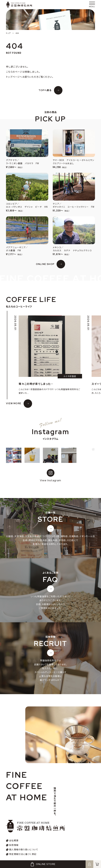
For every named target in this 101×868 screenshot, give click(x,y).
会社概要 (14, 840)
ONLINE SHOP (45, 264)
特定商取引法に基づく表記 (23, 854)
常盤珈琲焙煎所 (19, 5)
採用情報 (14, 845)
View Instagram (51, 475)
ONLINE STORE (43, 864)
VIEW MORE (14, 403)
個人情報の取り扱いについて (24, 849)
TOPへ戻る (45, 90)
